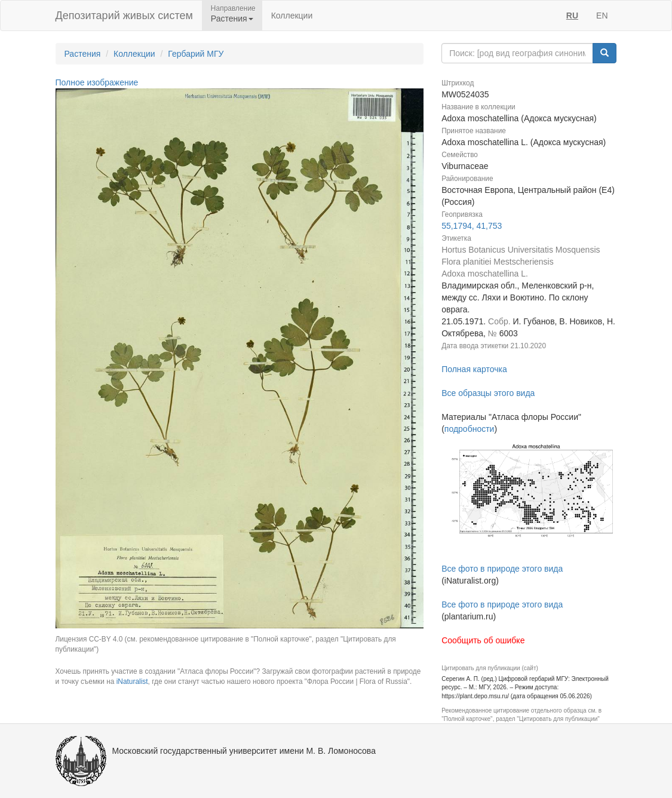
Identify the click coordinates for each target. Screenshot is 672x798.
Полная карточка (474, 369)
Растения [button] (232, 19)
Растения (83, 54)
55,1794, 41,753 (472, 226)
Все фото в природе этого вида (502, 569)
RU (572, 16)
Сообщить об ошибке (483, 640)
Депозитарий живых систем (124, 16)
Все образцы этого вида (488, 393)
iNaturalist (132, 682)
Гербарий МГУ (196, 54)
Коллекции (292, 16)
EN (602, 16)
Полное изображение (97, 82)
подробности (470, 429)
